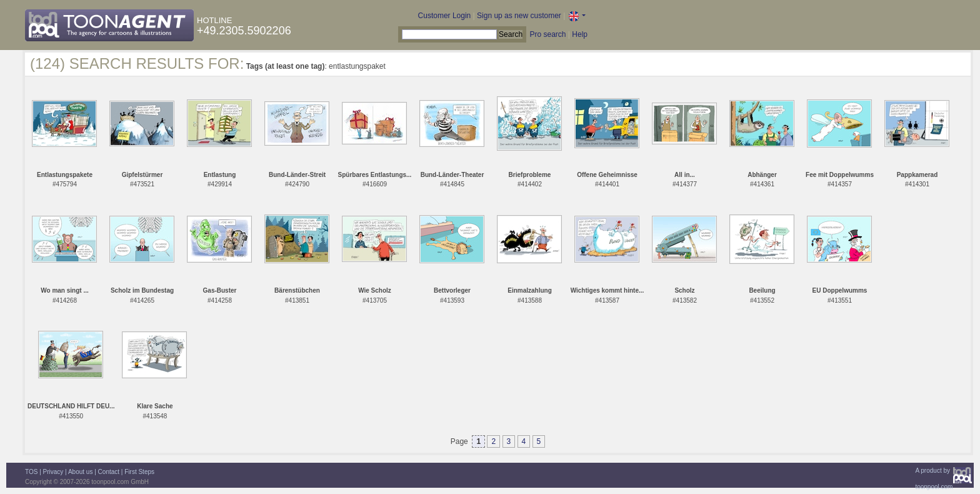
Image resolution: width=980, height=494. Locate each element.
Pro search (547, 34)
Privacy (53, 472)
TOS (31, 472)
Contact (109, 472)
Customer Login (445, 16)
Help (580, 34)
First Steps (139, 472)
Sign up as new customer (519, 16)
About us (80, 472)
